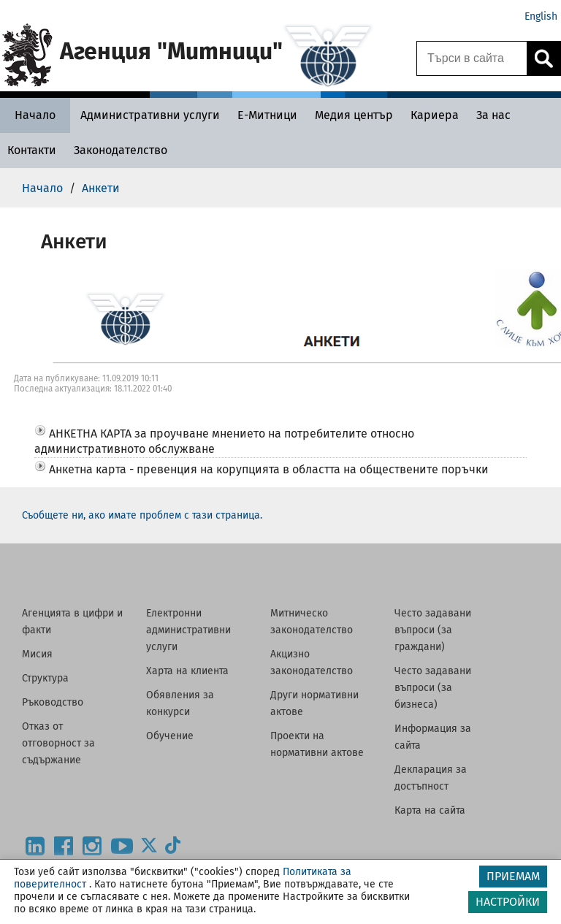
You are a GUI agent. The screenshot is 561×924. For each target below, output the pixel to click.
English (541, 16)
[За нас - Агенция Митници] (493, 115)
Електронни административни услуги (188, 630)
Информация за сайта (433, 737)
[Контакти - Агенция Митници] (32, 150)
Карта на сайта (430, 810)
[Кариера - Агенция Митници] (435, 115)
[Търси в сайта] (472, 58)
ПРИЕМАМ (513, 876)
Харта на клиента (187, 671)
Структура (45, 678)
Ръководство (53, 702)
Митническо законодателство (312, 622)
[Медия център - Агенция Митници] (354, 115)
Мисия (37, 654)
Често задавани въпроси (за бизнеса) (433, 688)
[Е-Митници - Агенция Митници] (267, 115)
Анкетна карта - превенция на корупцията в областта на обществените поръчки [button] (269, 469)
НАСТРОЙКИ (508, 902)
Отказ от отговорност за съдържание (58, 743)
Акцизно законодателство (312, 663)
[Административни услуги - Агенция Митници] (150, 115)
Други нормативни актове (314, 703)
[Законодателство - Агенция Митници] (121, 150)
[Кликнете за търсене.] (543, 58)
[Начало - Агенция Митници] (35, 115)
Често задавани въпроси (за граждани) (433, 630)
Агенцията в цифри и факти (72, 622)
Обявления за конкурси (180, 703)
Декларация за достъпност (431, 778)
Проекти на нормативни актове (317, 744)
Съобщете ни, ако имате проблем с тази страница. (142, 515)
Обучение (170, 736)
